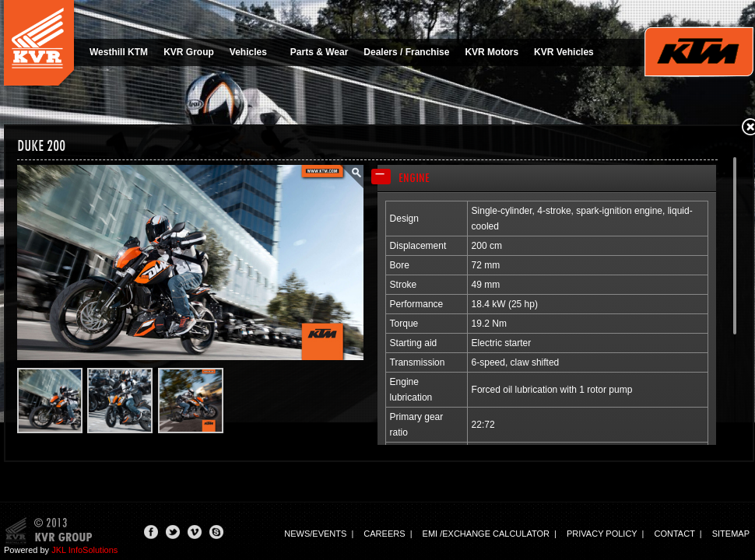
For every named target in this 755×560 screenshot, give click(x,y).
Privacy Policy (602, 534)
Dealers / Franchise (406, 52)
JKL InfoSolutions (84, 550)
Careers (384, 534)
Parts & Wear (319, 52)
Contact (675, 534)
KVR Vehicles (564, 52)
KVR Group (189, 52)
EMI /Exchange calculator (486, 534)
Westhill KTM (119, 52)
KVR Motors (492, 52)
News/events (315, 534)
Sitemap (731, 534)
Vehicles (253, 52)
